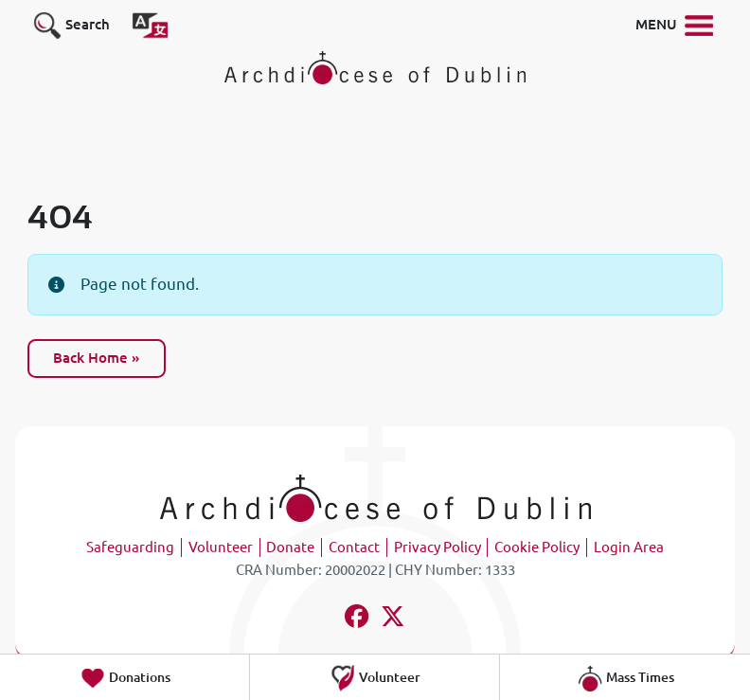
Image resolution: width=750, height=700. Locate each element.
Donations (125, 678)
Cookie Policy (537, 547)
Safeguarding (130, 547)
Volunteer (221, 547)
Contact (354, 547)
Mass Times (625, 678)
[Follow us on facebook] (357, 619)
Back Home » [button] (96, 358)
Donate (290, 547)
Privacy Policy (437, 547)
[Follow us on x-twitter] (393, 619)
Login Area (629, 547)
